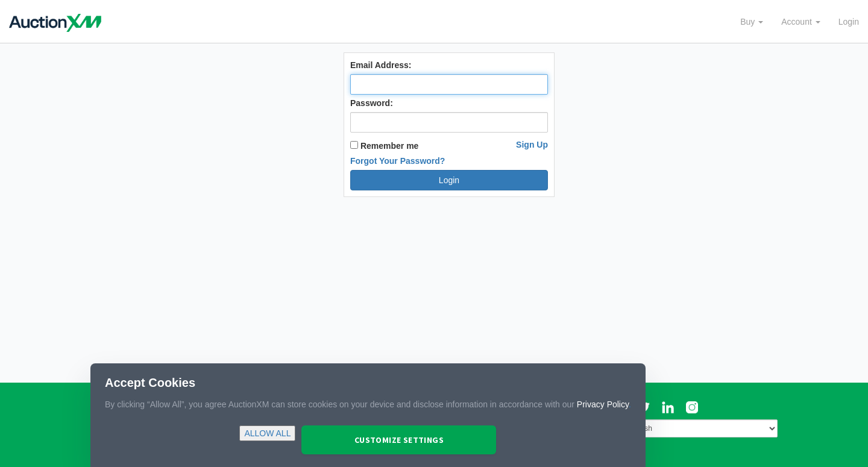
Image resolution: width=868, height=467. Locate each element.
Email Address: (381, 65)
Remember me (384, 146)
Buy (752, 22)
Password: (372, 103)
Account (800, 22)
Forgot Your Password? (398, 161)
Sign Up (532, 145)
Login (849, 22)
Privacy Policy (603, 404)
